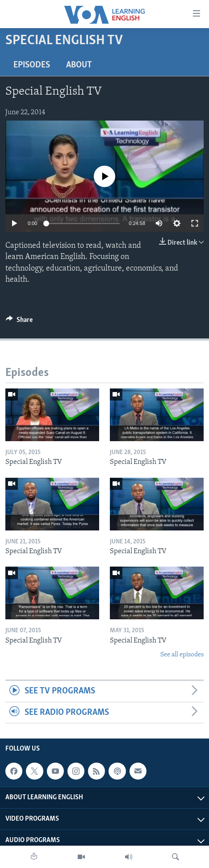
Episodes (32, 65)
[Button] (19, 322)
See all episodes (182, 655)
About (79, 65)
